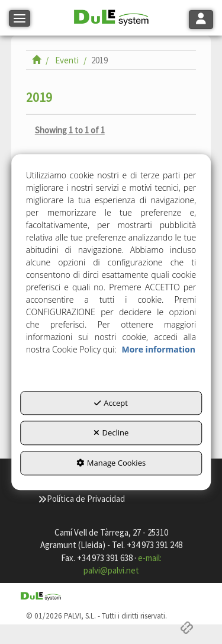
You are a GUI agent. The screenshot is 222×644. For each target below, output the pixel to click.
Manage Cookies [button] (111, 463)
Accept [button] (111, 403)
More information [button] (158, 349)
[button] (111, 18)
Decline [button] (111, 433)
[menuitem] (81, 499)
